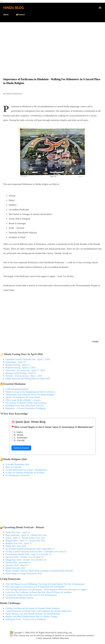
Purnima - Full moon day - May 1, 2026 (24, 376)
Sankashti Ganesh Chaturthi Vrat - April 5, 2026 (28, 359)
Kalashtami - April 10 (15, 362)
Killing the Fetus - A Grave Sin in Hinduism (26, 619)
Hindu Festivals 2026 (15, 568)
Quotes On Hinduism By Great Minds (23, 397)
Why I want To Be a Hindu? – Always (23, 400)
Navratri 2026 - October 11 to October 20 (25, 557)
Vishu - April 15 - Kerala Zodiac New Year (25, 538)
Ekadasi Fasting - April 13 (17, 365)
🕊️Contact (20, 14)
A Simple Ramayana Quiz (17, 464)
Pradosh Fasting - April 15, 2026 (20, 368)
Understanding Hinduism (17, 389)
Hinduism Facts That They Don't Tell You (25, 406)
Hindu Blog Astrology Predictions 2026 (24, 573)
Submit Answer (21, 448)
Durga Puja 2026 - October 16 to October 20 (26, 560)
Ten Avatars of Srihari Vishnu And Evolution (26, 403)
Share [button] (95, 342)
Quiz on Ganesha (13, 467)
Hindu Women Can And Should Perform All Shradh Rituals (33, 614)
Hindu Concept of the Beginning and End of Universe (30, 392)
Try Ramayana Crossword (17, 475)
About (6, 14)
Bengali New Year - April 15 (19, 543)
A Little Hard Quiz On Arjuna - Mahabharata (26, 470)
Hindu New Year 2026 (16, 546)
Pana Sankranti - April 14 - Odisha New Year (26, 535)
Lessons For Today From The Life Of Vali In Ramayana (31, 595)
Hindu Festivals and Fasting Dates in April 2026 (28, 379)
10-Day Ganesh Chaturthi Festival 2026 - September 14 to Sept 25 (36, 552)
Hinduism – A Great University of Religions (26, 408)
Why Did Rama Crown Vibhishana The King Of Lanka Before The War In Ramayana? (45, 584)
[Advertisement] (52, 44)
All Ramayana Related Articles (20, 598)
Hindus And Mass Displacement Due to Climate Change (31, 617)
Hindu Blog (14, 8)
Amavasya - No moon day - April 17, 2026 (25, 370)
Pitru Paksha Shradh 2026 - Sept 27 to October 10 (28, 554)
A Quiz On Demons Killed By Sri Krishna (25, 473)
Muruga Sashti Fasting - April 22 (21, 373)
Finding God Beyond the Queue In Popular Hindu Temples (33, 608)
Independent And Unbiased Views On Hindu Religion (30, 395)
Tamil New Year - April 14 (18, 532)
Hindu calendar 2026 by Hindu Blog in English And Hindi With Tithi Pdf (39, 571)
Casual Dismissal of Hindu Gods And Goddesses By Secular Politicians (38, 611)
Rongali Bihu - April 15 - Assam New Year (25, 541)
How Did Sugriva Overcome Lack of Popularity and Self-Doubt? (35, 587)
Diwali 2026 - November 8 (18, 563)
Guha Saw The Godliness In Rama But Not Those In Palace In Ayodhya (38, 592)
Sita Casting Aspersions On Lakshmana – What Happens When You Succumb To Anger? (46, 590)
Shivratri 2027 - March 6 (17, 565)
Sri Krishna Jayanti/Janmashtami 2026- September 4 (30, 549)
